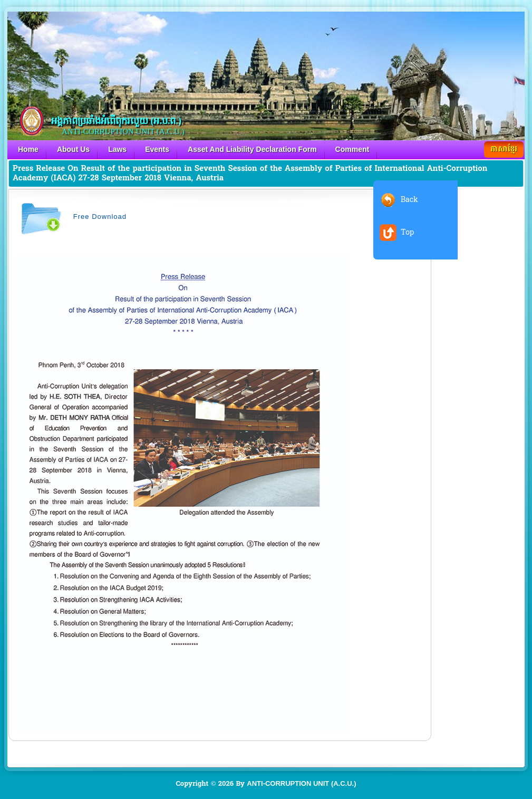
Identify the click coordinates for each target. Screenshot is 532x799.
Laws (117, 149)
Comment (352, 149)
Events (157, 149)
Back (409, 200)
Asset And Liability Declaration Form (252, 149)
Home (28, 149)
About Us (73, 149)
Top (407, 232)
